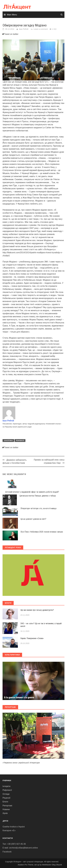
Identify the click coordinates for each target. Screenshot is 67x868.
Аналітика (8, 441)
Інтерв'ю (7, 786)
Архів (5, 813)
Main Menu (12, 15)
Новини (6, 809)
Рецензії (6, 798)
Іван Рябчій (24, 29)
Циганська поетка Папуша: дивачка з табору (38, 496)
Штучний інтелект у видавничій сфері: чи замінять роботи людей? (32, 492)
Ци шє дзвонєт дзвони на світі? (33, 519)
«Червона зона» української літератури (21, 763)
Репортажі (7, 806)
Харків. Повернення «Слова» (32, 638)
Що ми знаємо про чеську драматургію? (37, 610)
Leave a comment (41, 29)
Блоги (5, 802)
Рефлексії (20, 441)
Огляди (6, 794)
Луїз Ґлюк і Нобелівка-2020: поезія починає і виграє (42, 532)
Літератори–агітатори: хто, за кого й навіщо (38, 508)
